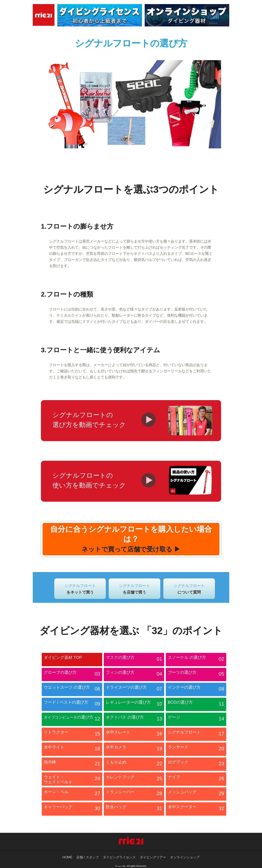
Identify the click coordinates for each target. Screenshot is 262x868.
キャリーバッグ (72, 809)
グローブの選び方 (72, 675)
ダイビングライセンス (119, 857)
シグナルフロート (80, 589)
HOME (67, 857)
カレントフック (134, 780)
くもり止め (134, 765)
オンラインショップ (185, 857)
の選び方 (72, 720)
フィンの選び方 (134, 675)
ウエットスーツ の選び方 (72, 690)
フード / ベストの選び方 (72, 705)
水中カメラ (134, 750)
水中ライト (72, 750)
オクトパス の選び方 (134, 720)
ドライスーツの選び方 (134, 690)
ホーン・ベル (72, 795)
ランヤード (196, 750)
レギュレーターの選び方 (134, 705)
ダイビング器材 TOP (63, 657)
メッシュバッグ (196, 795)
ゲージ (196, 720)
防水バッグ (134, 809)
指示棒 (72, 765)
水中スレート (134, 735)
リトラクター (72, 735)
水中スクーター (196, 809)
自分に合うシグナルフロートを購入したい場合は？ (131, 539)
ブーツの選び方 (196, 675)
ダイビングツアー (153, 857)
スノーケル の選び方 (196, 660)
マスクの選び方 (134, 660)
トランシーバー (134, 795)
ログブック (196, 765)
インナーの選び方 (196, 690)
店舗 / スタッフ (88, 857)
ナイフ (196, 780)
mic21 (120, 866)
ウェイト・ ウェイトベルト (72, 780)
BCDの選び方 (196, 705)
